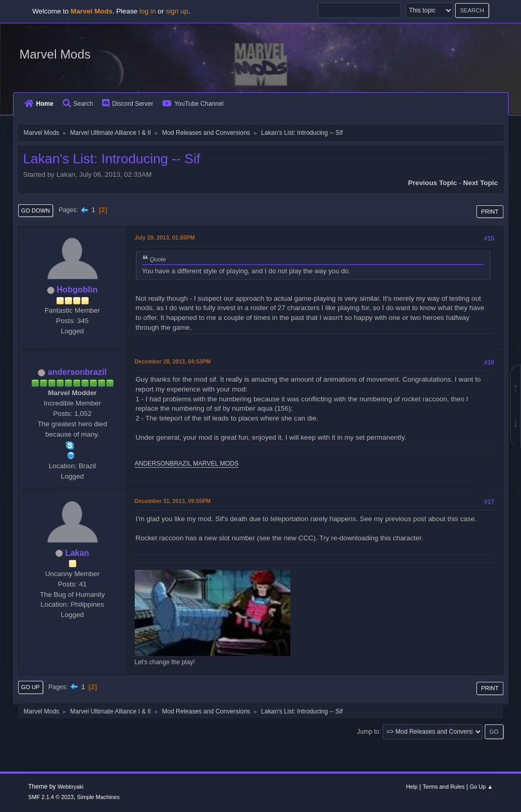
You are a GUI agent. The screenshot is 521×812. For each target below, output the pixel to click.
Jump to (368, 731)
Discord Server (128, 104)
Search (78, 104)
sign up (177, 11)
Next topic (480, 183)
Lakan (77, 553)
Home (39, 104)
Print (490, 212)
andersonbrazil (77, 372)
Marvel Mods (55, 54)
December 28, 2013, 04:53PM (173, 361)
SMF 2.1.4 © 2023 (51, 797)
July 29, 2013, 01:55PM (165, 237)
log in (148, 11)
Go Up (31, 687)
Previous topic (433, 183)
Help (412, 787)
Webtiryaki (71, 787)
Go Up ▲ (481, 787)
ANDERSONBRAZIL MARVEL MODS (187, 464)
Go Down (36, 211)
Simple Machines (98, 797)
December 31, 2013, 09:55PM (173, 501)
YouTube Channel (193, 104)
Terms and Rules (443, 787)
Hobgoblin (77, 290)
